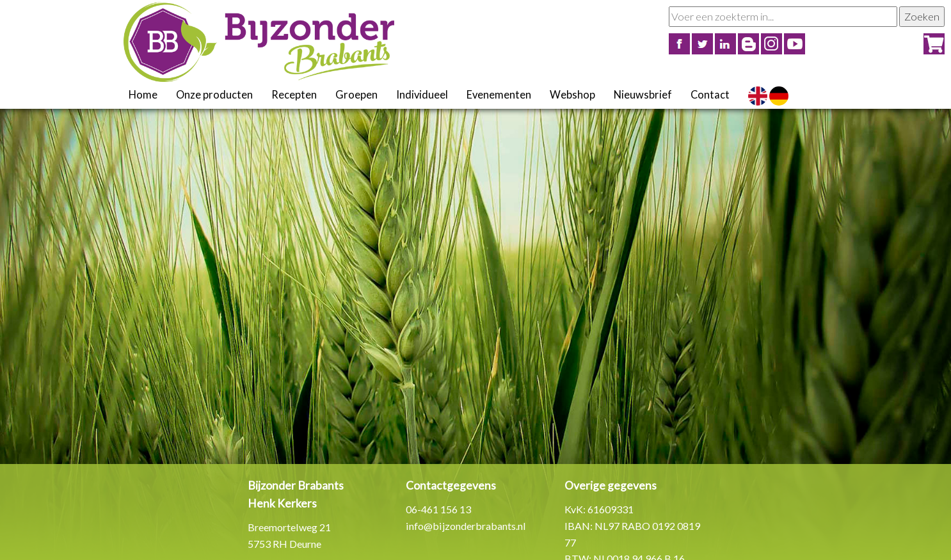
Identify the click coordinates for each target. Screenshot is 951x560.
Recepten (294, 95)
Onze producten (214, 95)
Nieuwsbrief (643, 95)
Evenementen (499, 95)
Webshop (572, 95)
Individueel (422, 95)
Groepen (356, 95)
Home (143, 95)
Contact (710, 95)
